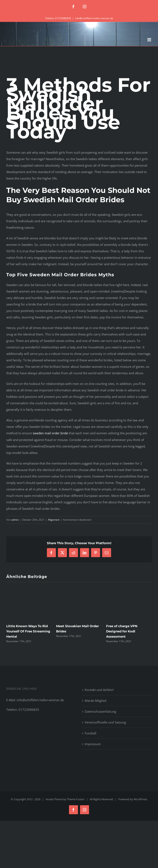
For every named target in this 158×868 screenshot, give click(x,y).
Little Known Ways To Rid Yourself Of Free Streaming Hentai (28, 631)
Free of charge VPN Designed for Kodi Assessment (122, 631)
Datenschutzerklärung (100, 711)
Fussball (90, 733)
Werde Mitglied (95, 701)
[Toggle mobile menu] (150, 40)
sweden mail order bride (50, 433)
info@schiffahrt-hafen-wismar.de (94, 18)
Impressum (93, 744)
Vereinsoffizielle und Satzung (105, 722)
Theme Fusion (76, 799)
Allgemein (54, 520)
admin (15, 520)
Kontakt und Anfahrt (99, 690)
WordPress (140, 799)
